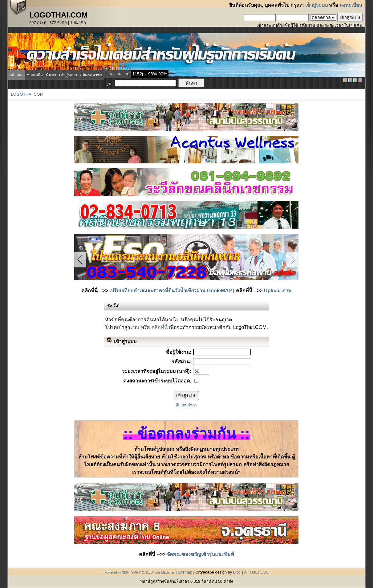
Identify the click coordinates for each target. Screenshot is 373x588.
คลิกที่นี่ (159, 327)
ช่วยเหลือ (35, 75)
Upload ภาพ (278, 291)
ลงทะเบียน (351, 5)
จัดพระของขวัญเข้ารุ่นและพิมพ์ (201, 554)
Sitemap (185, 572)
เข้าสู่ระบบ (316, 5)
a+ (112, 74)
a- (120, 74)
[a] (127, 74)
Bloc (237, 572)
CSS (264, 572)
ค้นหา (51, 75)
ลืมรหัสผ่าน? (186, 405)
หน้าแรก (16, 75)
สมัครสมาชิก (91, 75)
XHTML (251, 572)
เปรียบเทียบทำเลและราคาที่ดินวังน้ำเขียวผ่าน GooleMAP (170, 291)
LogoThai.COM (27, 94)
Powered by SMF (117, 572)
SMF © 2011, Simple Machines (153, 572)
